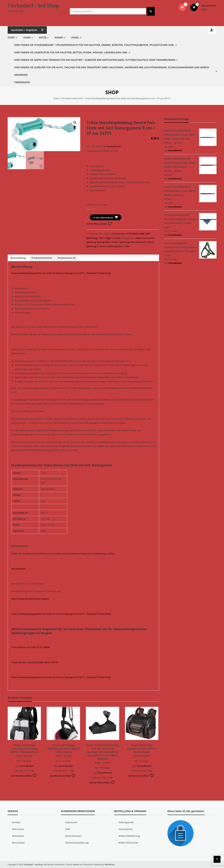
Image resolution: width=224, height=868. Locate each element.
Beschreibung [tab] (18, 258)
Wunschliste (18, 843)
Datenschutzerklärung (77, 843)
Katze (42, 37)
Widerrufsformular (128, 843)
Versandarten (18, 569)
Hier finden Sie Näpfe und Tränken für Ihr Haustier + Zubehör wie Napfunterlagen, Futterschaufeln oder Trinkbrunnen (95, 60)
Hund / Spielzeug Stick (111, 246)
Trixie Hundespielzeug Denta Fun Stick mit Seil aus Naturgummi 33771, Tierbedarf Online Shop (61, 273)
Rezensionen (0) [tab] (67, 258)
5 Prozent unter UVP (72, 98)
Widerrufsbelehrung (129, 836)
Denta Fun (141, 238)
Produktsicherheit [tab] (42, 258)
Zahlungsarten (126, 822)
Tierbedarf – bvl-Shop (33, 6)
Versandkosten (114, 146)
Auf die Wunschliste (99, 224)
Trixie (127, 246)
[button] (75, 122)
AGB (68, 829)
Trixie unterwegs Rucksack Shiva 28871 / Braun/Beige (142, 748)
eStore (76, 864)
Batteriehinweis (73, 836)
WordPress (110, 864)
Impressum (71, 822)
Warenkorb (18, 836)
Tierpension (22, 82)
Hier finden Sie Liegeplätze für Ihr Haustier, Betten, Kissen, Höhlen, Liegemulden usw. (71, 52)
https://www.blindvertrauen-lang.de (30, 599)
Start (11, 37)
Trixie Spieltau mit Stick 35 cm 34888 (31, 647)
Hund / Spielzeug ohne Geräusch (129, 242)
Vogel (75, 37)
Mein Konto (18, 829)
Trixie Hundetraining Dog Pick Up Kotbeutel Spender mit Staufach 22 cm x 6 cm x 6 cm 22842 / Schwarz (103, 752)
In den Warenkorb (103, 218)
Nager (59, 37)
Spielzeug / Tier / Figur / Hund (103, 238)
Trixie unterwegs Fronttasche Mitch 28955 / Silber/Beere (63, 748)
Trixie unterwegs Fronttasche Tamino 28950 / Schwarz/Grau (24, 748)
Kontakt (16, 822)
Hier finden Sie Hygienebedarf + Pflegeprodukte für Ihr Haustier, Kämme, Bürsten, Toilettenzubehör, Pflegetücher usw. (94, 45)
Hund (27, 37)
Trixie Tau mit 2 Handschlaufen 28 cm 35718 (35, 662)
